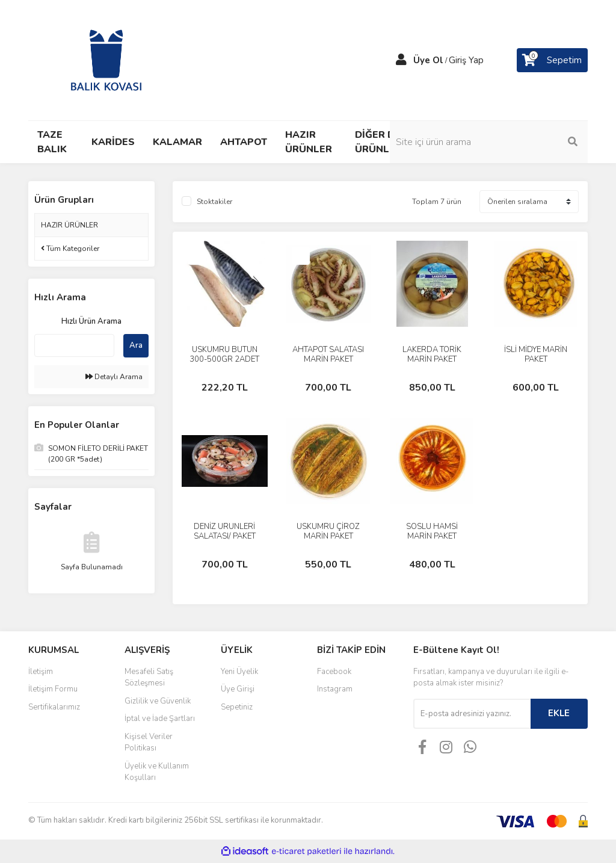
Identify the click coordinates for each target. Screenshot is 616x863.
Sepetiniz (237, 707)
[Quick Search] (74, 345)
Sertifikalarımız (54, 707)
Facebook (334, 672)
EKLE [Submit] (559, 713)
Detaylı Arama (114, 377)
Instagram (335, 689)
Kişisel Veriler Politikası (149, 743)
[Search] (525, 142)
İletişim (41, 672)
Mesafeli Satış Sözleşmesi (149, 678)
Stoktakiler (214, 202)
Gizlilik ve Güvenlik (158, 701)
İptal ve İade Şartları (160, 719)
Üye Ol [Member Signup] (428, 60)
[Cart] (552, 60)
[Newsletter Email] (472, 714)
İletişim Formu (53, 689)
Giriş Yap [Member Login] (466, 60)
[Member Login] (401, 60)
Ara (136, 345)
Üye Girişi (238, 689)
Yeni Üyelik (239, 672)
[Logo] (106, 60)
